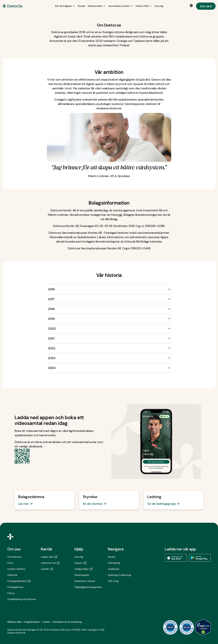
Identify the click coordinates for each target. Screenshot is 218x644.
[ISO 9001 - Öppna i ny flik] (170, 627)
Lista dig (79, 557)
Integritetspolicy (32, 622)
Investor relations (16, 569)
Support (80, 563)
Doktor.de (12, 575)
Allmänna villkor (14, 622)
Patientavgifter (82, 575)
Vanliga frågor (83, 569)
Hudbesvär (114, 569)
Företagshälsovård (19, 581)
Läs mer (24, 504)
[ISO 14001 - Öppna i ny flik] (187, 627)
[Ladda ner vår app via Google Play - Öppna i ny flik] (200, 558)
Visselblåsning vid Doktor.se (22, 599)
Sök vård (206, 6)
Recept (112, 557)
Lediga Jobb (49, 557)
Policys (11, 593)
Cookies (46, 622)
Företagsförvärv (16, 587)
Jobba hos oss (50, 563)
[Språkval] (192, 6)
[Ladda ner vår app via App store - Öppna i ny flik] (176, 558)
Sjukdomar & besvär (85, 581)
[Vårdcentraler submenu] (97, 6)
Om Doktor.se (14, 557)
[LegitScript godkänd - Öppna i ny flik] (203, 627)
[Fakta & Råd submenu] (144, 6)
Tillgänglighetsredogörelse (88, 587)
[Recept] (81, 6)
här (120, 215)
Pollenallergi (114, 563)
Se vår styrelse (93, 504)
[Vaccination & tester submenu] (121, 6)
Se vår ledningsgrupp (162, 504)
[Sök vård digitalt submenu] (65, 6)
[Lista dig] (159, 6)
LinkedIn (47, 569)
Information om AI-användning (67, 622)
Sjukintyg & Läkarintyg (119, 575)
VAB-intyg (113, 581)
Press (10, 563)
